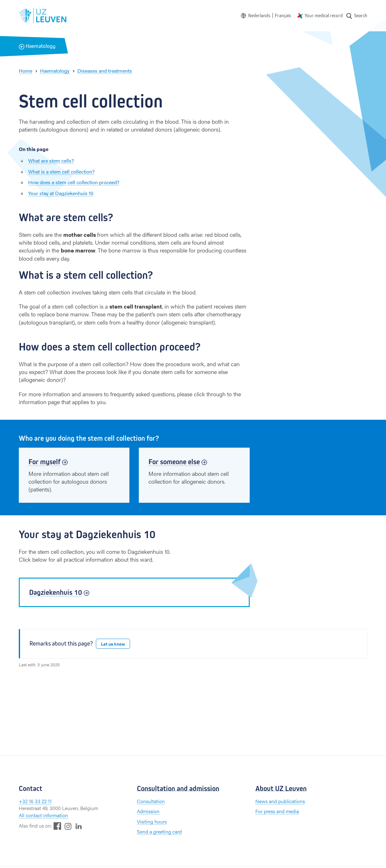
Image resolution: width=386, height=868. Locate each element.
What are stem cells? (51, 161)
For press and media (277, 811)
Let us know (113, 644)
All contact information (43, 815)
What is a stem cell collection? (61, 172)
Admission (148, 811)
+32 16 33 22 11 (35, 801)
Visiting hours (152, 821)
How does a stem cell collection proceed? (74, 182)
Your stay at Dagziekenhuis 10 (61, 193)
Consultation (151, 801)
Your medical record (324, 16)
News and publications (280, 801)
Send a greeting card (159, 832)
